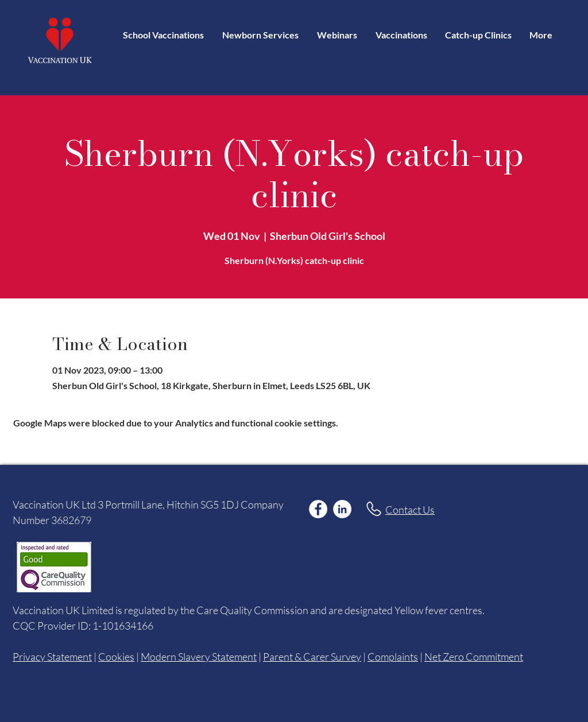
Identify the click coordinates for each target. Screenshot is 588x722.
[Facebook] (318, 509)
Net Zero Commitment (474, 657)
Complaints (393, 657)
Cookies (116, 657)
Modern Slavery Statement (199, 657)
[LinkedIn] (342, 509)
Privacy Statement (52, 657)
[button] (401, 35)
